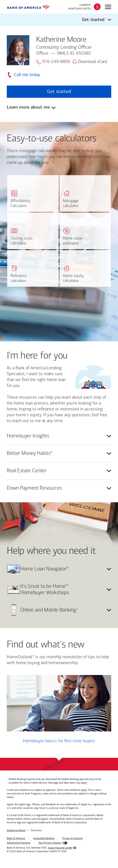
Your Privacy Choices (50, 843)
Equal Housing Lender (60, 848)
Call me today (27, 75)
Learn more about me (28, 107)
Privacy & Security (73, 838)
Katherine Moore (16, 830)
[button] (59, 20)
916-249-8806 (53, 62)
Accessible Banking (44, 838)
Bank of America (16, 838)
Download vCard (89, 62)
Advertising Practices (19, 843)
